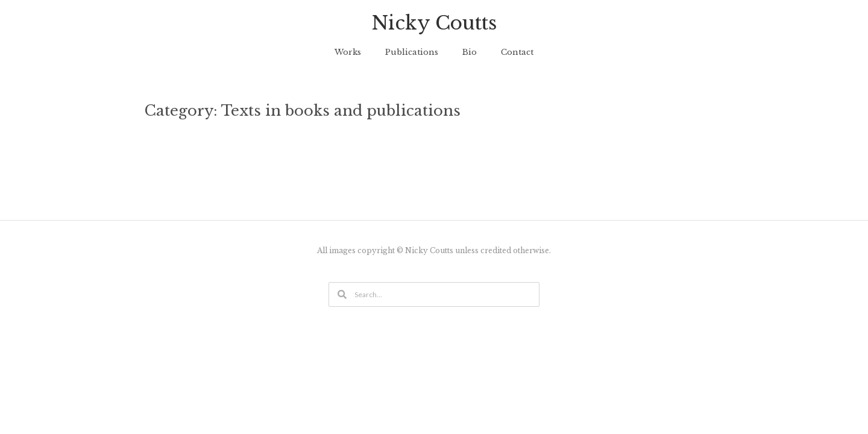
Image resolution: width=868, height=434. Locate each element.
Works (348, 52)
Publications (412, 52)
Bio (470, 52)
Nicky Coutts (434, 23)
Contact (517, 52)
